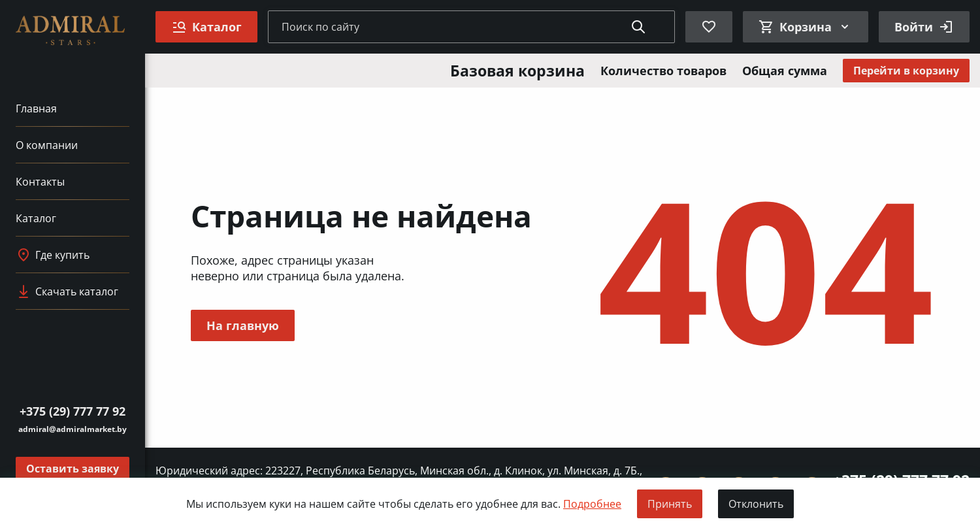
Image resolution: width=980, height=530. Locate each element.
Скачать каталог (67, 291)
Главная (36, 108)
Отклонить (756, 504)
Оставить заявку (73, 469)
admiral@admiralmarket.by (73, 429)
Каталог (36, 218)
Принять (670, 504)
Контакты (40, 182)
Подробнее (592, 504)
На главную (243, 325)
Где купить (53, 255)
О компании (47, 145)
